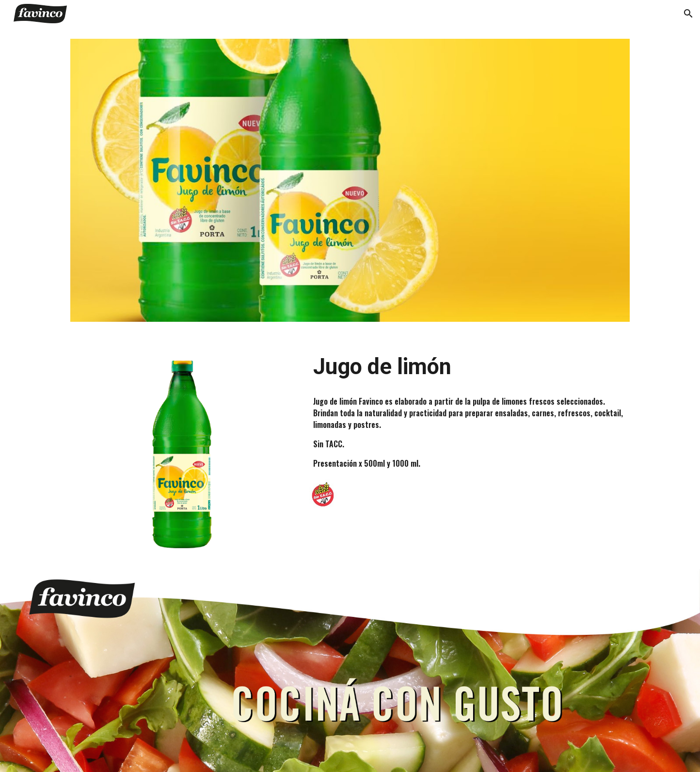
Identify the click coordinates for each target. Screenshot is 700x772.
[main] (469, 367)
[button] (688, 14)
